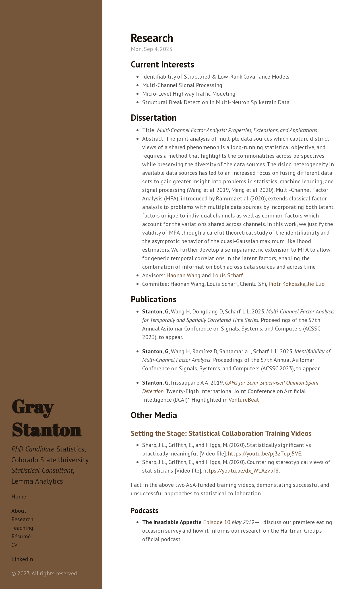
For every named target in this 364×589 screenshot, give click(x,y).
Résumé (21, 536)
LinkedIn (22, 559)
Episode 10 (217, 522)
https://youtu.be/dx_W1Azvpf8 (241, 471)
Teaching (22, 528)
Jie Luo (316, 284)
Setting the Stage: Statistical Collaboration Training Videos (221, 433)
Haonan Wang (183, 275)
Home (19, 496)
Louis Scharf (228, 275)
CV (14, 545)
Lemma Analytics (37, 481)
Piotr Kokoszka (287, 284)
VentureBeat (244, 400)
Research (22, 519)
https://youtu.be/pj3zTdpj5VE (264, 453)
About (19, 511)
